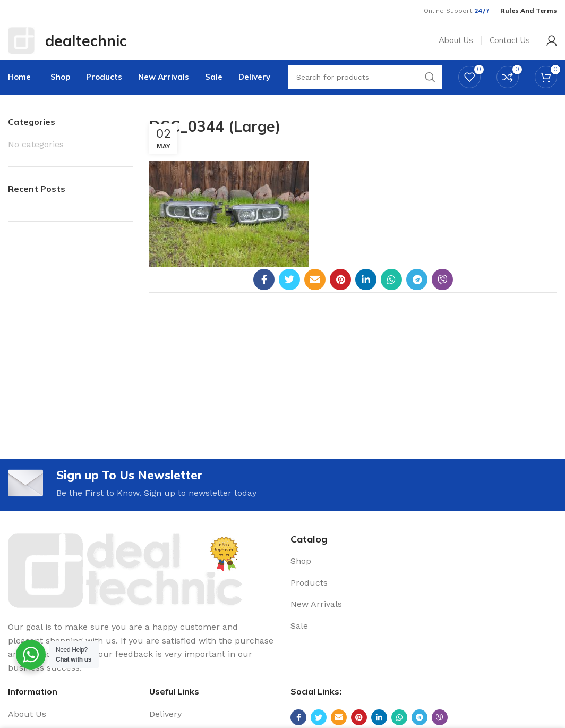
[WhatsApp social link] (391, 291)
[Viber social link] (442, 291)
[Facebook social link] (264, 291)
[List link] (424, 574)
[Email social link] (315, 291)
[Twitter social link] (289, 291)
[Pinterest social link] (340, 291)
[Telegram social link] (417, 291)
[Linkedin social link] (366, 291)
